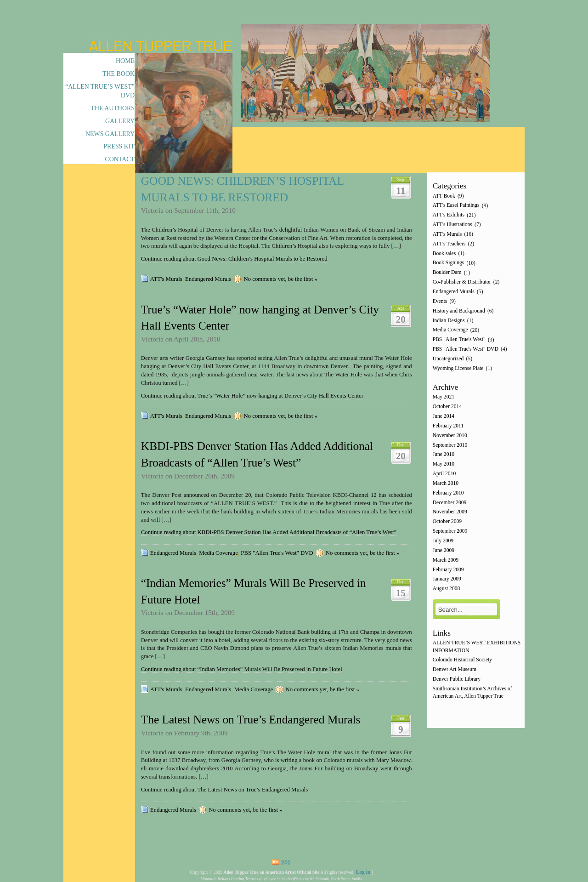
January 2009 (447, 579)
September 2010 (450, 445)
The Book (119, 74)
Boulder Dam (447, 273)
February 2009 (448, 570)
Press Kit (119, 146)
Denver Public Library (457, 679)
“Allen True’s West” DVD (100, 91)
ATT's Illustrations (452, 225)
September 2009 (450, 531)
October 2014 (447, 407)
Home (125, 61)
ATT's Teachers (449, 244)
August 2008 (447, 589)
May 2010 (444, 464)
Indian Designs (449, 321)
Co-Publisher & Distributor (462, 282)
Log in (363, 872)
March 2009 (446, 560)
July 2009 (443, 541)
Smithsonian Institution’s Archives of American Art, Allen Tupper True (472, 692)
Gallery (120, 121)
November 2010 (450, 435)
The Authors (113, 108)
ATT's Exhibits (449, 215)
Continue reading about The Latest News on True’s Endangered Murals (224, 790)
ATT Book (444, 196)
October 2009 (447, 522)
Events (440, 301)
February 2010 (448, 493)
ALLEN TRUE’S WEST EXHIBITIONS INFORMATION (477, 647)
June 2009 (444, 550)
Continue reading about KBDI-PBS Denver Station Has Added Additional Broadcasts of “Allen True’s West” (269, 532)
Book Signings (449, 263)
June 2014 (444, 416)
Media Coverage (218, 553)
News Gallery (110, 134)
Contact (120, 159)
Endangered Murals (208, 279)
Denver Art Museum (455, 670)
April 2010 (444, 474)
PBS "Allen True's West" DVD (277, 553)
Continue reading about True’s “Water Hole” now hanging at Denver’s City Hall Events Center (252, 396)
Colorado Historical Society (462, 660)
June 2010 (444, 455)
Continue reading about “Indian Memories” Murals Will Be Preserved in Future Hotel (242, 669)
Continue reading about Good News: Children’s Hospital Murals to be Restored (234, 259)
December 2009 (450, 503)
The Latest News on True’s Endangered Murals (251, 720)
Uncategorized (448, 359)
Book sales (444, 253)
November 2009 (450, 512)
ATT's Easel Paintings (456, 206)
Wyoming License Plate (458, 368)
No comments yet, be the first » (280, 279)
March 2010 (446, 483)
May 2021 (444, 397)
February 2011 (448, 426)
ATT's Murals (166, 279)
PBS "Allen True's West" (459, 340)
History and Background (459, 311)
